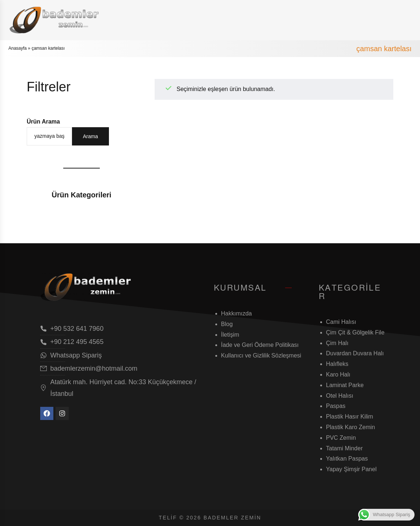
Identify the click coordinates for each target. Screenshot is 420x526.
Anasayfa (18, 48)
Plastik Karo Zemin (351, 427)
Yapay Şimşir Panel (351, 469)
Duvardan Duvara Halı (355, 353)
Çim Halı (337, 343)
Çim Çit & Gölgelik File (355, 332)
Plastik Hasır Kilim (350, 417)
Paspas (336, 406)
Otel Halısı (340, 396)
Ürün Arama (43, 122)
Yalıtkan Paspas (347, 459)
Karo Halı (338, 374)
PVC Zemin (341, 438)
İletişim (230, 335)
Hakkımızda (237, 313)
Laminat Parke (345, 385)
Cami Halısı (341, 322)
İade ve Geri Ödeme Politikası (260, 345)
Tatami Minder (344, 448)
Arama (90, 136)
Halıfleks (337, 364)
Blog (227, 324)
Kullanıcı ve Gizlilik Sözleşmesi (261, 355)
